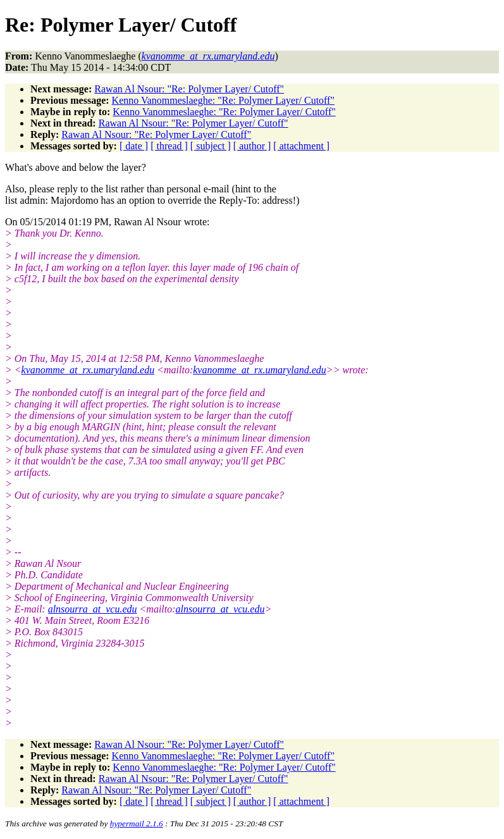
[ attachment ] (301, 146)
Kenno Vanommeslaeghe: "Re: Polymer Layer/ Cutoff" (223, 100)
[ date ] (134, 146)
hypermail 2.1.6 (137, 823)
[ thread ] (169, 146)
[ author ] (252, 146)
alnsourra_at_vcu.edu (93, 609)
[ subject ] (211, 146)
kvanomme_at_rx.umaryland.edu (88, 370)
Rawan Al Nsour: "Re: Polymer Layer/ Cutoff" (189, 89)
